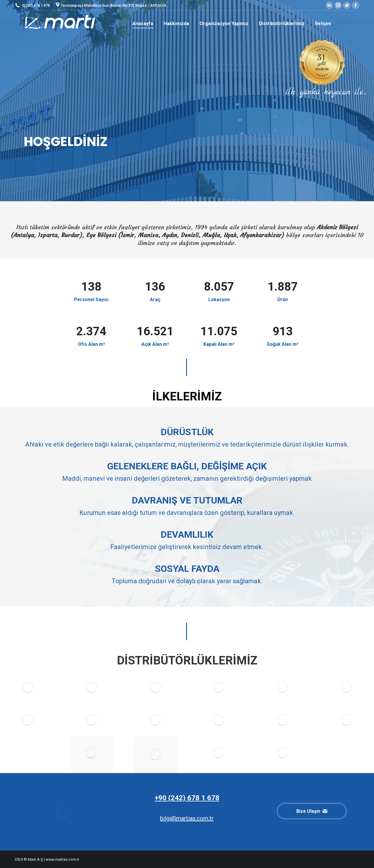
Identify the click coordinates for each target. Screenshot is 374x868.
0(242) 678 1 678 (32, 5)
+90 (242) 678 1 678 (187, 798)
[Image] (91, 687)
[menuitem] (143, 24)
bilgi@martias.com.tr (187, 818)
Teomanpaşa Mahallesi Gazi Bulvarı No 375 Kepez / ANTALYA (111, 5)
